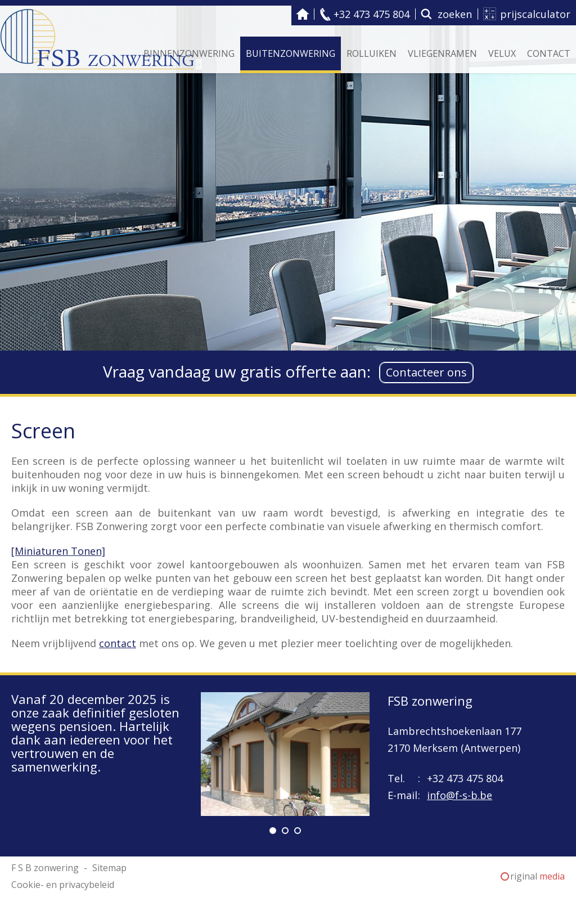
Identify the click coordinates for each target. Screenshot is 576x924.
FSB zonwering (430, 701)
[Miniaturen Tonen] (58, 551)
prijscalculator (535, 14)
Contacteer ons (426, 372)
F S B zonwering (303, 14)
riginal (537, 876)
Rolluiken (372, 53)
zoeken (455, 14)
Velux (502, 53)
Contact (549, 53)
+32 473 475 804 (372, 14)
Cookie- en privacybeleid (63, 885)
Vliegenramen (442, 53)
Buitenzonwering (291, 53)
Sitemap (109, 868)
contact (118, 643)
